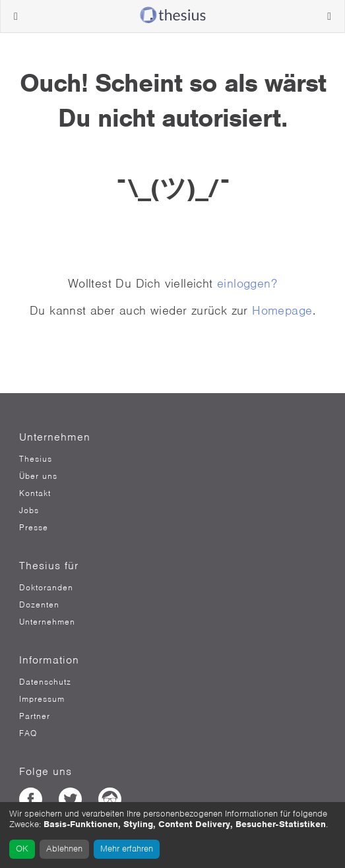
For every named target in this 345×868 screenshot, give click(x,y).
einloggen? (247, 283)
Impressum (42, 699)
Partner (35, 716)
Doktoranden (46, 588)
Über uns (38, 476)
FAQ (28, 733)
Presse (34, 528)
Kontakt (35, 493)
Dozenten (39, 605)
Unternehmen (47, 622)
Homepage (282, 310)
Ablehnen (64, 849)
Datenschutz (45, 682)
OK (22, 849)
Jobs (29, 511)
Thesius (36, 459)
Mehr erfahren (127, 849)
